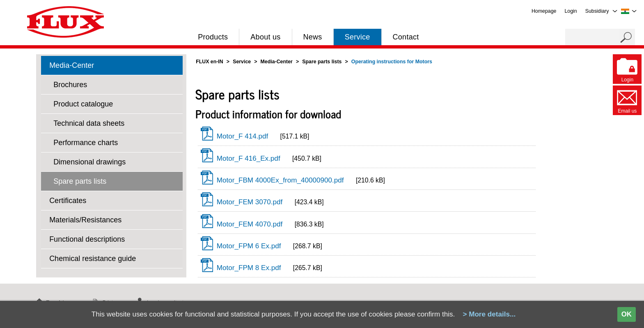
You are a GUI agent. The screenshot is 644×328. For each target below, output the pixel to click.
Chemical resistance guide (93, 259)
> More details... (489, 314)
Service (358, 37)
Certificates (68, 201)
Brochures (70, 85)
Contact (406, 37)
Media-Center (72, 65)
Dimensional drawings (89, 162)
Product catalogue (83, 104)
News (313, 37)
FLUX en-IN (210, 62)
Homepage (544, 11)
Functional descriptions (87, 239)
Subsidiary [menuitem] (597, 11)
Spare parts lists (80, 181)
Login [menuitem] (571, 11)
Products (213, 37)
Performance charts (86, 143)
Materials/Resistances (85, 220)
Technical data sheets (89, 123)
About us (265, 37)
